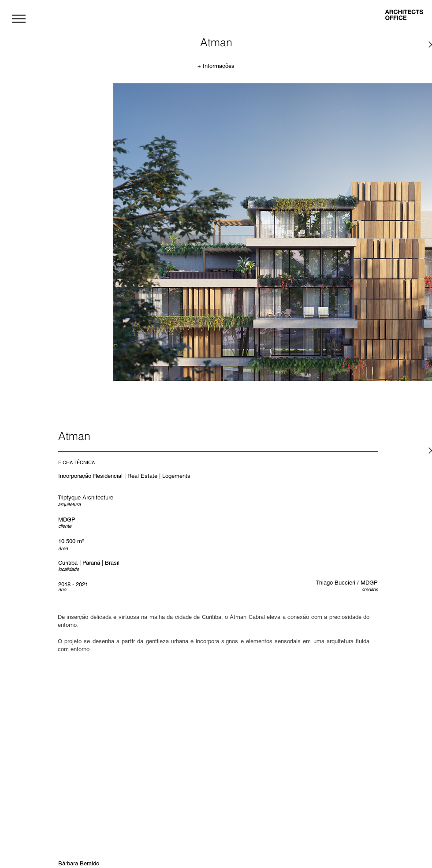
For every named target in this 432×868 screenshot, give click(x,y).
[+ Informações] (216, 66)
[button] (19, 19)
